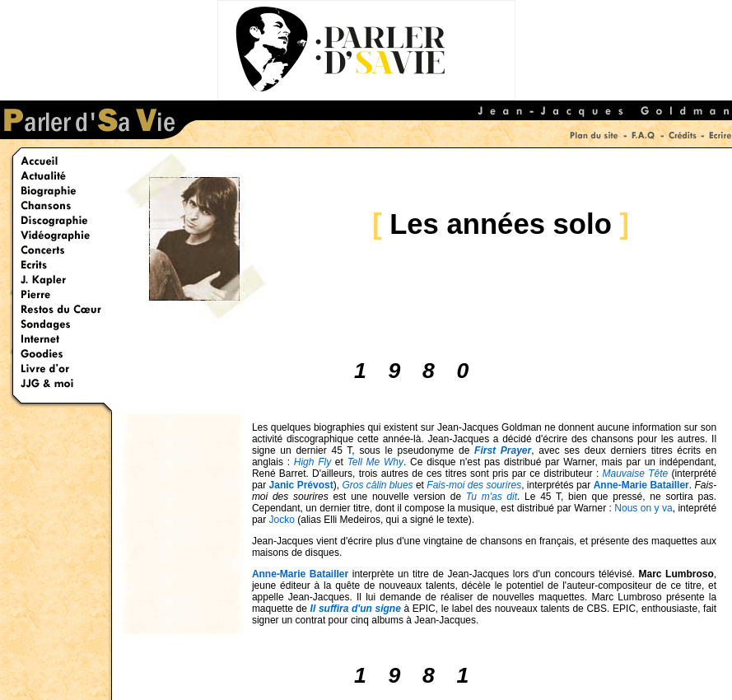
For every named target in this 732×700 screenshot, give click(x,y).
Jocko (282, 520)
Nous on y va (643, 508)
